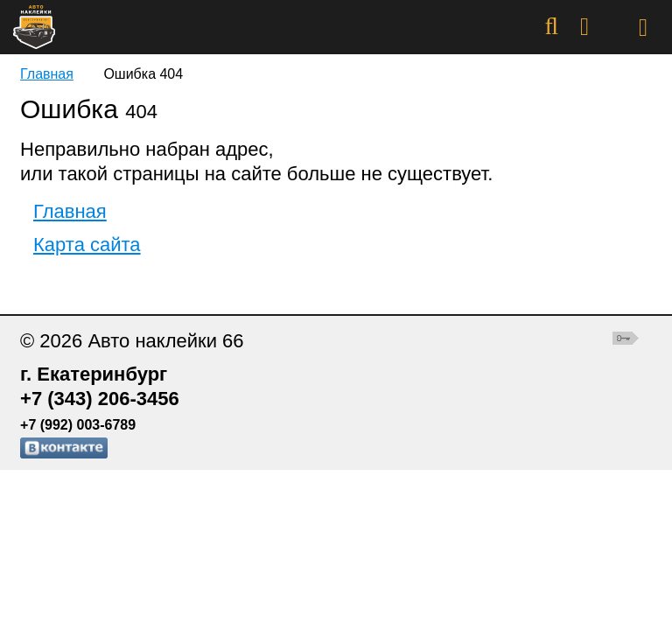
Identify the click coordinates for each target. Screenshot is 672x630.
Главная (47, 74)
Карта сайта (87, 245)
